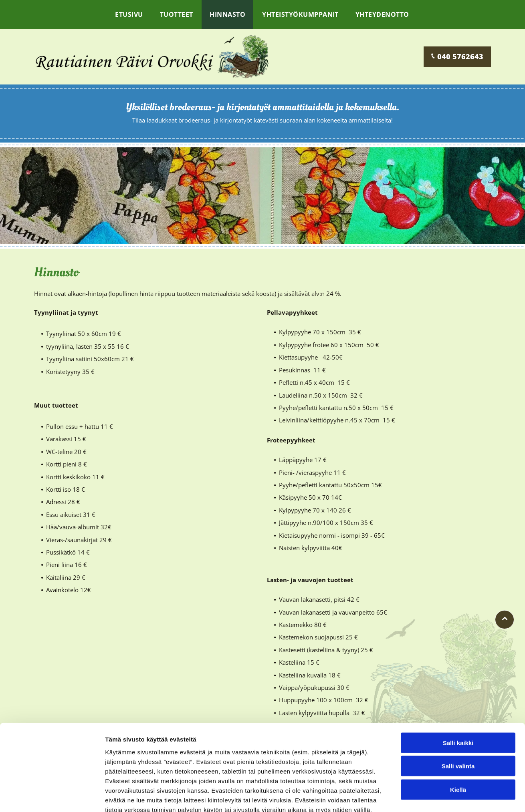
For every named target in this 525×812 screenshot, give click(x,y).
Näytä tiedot (429, 796)
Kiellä (458, 744)
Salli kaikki (458, 697)
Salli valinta (458, 720)
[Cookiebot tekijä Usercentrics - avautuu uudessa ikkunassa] (52, 796)
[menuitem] (129, 14)
